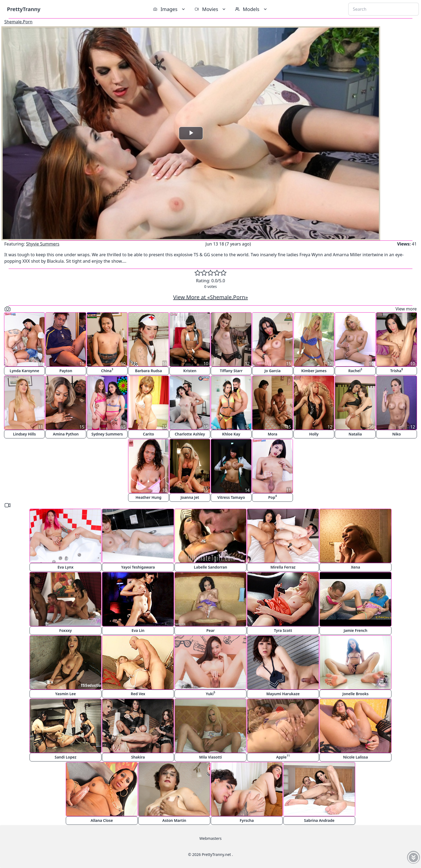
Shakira (138, 757)
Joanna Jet (190, 497)
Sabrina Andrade (319, 820)
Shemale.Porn (18, 22)
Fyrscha (247, 820)
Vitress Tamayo (231, 497)
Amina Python (66, 434)
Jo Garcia (273, 371)
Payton (66, 371)
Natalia (355, 434)
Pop (273, 497)
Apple (283, 757)
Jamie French (355, 630)
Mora (273, 434)
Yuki (210, 693)
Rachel (355, 370)
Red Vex (138, 694)
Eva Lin (138, 630)
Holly (314, 434)
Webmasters (210, 838)
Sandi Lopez (65, 757)
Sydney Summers (107, 434)
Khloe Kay (231, 434)
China (107, 370)
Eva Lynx (65, 567)
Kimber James (314, 371)
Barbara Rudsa (148, 371)
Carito (148, 434)
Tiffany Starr (231, 371)
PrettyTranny (24, 9)
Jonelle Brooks (355, 694)
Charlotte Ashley (190, 434)
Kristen (190, 371)
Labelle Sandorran (210, 567)
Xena (355, 567)
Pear (210, 630)
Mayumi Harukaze (283, 694)
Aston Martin (174, 820)
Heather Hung (149, 497)
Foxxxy (65, 630)
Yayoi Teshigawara (138, 567)
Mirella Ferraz (283, 567)
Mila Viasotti (211, 757)
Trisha (396, 370)
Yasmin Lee (66, 694)
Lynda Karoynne (24, 371)
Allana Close (102, 820)
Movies (211, 9)
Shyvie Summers (43, 244)
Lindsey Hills (25, 434)
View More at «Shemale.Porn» (211, 297)
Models (252, 9)
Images (170, 9)
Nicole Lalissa (355, 757)
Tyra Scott (283, 630)
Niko (397, 434)
